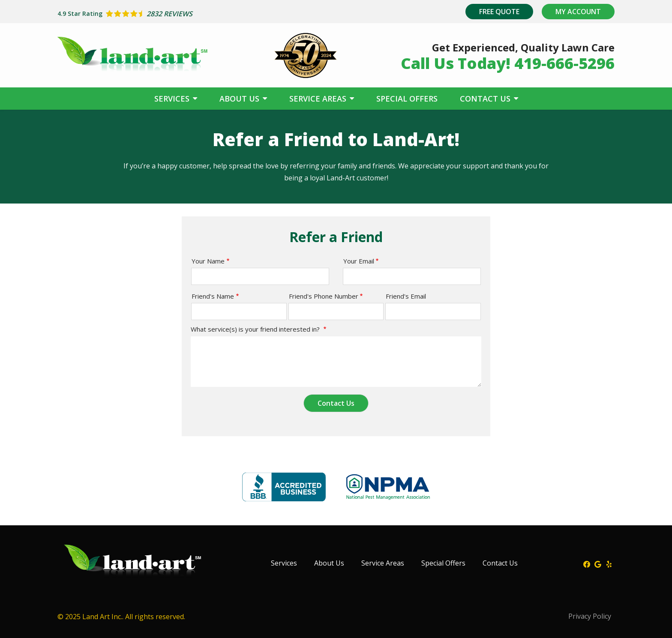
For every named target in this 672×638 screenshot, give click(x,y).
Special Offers (407, 99)
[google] (598, 563)
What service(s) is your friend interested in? (256, 329)
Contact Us (486, 99)
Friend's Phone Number (324, 296)
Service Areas (319, 99)
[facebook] (587, 563)
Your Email (359, 261)
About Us (240, 99)
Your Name (208, 261)
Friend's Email (406, 296)
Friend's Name (213, 296)
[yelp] (609, 563)
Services (173, 99)
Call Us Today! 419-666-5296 (508, 63)
